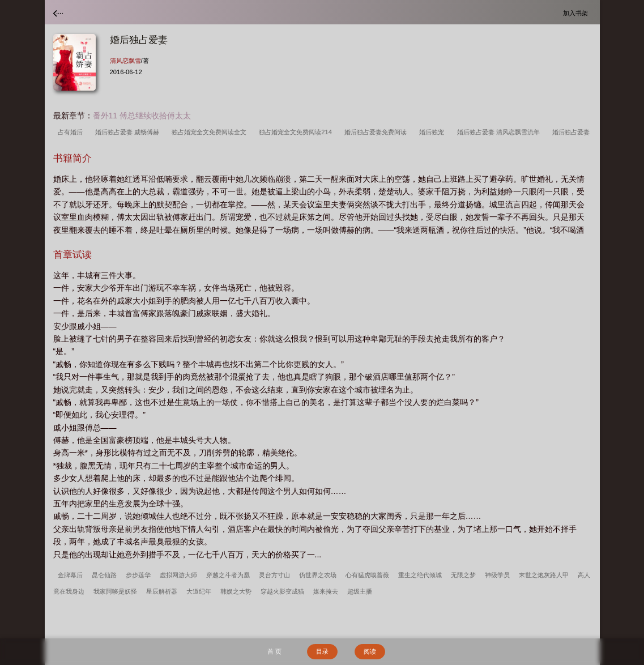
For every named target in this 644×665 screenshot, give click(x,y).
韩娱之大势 (236, 591)
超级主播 (360, 591)
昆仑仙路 (104, 575)
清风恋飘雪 (125, 61)
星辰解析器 (162, 591)
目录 (322, 651)
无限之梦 (463, 575)
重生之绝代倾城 (420, 575)
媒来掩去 (326, 591)
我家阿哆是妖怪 (115, 591)
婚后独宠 (433, 132)
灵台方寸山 (274, 575)
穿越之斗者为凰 (228, 575)
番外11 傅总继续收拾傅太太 (142, 116)
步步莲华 (138, 575)
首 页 (274, 651)
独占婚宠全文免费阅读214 (297, 132)
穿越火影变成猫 (282, 591)
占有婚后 (72, 132)
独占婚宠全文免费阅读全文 (211, 132)
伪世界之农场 (318, 575)
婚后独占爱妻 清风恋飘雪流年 (500, 132)
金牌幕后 (70, 575)
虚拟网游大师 (178, 575)
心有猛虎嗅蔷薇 (367, 575)
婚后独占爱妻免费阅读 (377, 132)
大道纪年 (199, 591)
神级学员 (497, 575)
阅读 (370, 651)
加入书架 (577, 13)
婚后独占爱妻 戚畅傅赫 (129, 132)
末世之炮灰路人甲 (544, 575)
